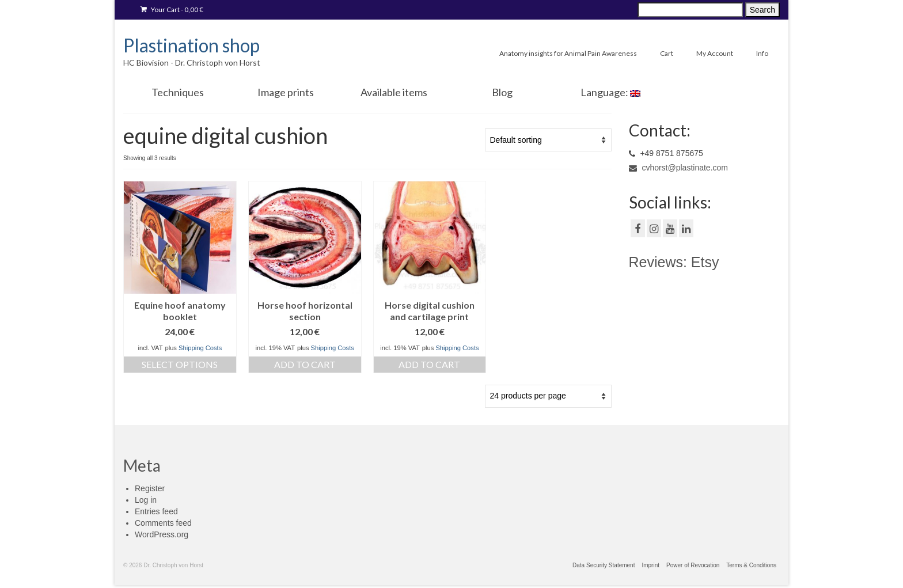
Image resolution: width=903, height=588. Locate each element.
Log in (146, 500)
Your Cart (172, 10)
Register (150, 488)
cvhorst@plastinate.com (679, 168)
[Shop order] (548, 140)
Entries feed (156, 511)
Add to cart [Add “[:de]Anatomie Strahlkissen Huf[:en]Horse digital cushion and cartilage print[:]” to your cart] (429, 364)
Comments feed (163, 523)
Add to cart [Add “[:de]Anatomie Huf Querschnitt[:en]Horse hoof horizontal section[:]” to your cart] (305, 364)
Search (762, 10)
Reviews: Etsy (674, 262)
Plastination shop (191, 45)
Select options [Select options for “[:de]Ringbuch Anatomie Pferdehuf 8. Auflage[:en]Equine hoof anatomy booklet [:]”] (180, 364)
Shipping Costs (200, 348)
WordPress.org (162, 534)
